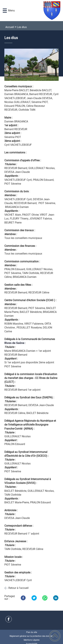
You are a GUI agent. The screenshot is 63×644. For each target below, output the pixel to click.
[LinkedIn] (56, 598)
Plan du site (32, 632)
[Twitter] (34, 598)
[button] (5, 11)
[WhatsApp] (45, 598)
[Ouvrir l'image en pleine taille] (32, 65)
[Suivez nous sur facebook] (9, 619)
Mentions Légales (32, 640)
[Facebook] (23, 598)
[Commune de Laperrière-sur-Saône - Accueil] (36, 11)
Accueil (10, 27)
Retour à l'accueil (18, 588)
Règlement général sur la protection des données (32, 636)
